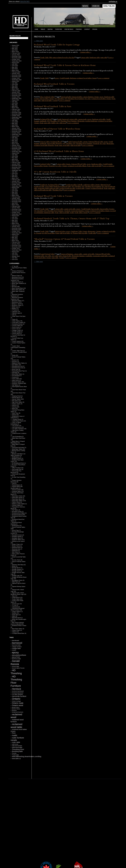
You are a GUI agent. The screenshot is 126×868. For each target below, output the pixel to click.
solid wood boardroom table (43, 190)
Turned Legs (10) (17, 604)
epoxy (57, 78)
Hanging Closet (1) (17, 396)
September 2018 (17, 152)
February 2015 (16, 206)
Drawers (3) (15, 360)
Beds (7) (14, 285)
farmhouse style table (99, 119)
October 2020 (16, 116)
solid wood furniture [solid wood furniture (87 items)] (17, 746)
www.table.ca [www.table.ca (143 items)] (16, 759)
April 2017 (15, 177)
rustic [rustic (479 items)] (15, 735)
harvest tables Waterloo (55, 144)
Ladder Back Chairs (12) (19, 421)
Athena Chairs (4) (17, 276)
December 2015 (16, 200)
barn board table (66, 97)
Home (36, 29)
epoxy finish (49, 187)
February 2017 (16, 180)
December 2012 (16, 245)
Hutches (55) (16, 407)
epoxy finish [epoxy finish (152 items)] (16, 657)
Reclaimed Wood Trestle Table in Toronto (53, 196)
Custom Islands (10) (18, 341)
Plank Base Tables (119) (19, 501)
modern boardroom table (67, 188)
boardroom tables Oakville (74, 185)
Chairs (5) (15, 319)
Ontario (65, 166)
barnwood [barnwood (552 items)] (17, 643)
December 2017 (16, 166)
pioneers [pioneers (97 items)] (14, 710)
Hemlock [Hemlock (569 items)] (16, 689)
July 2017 (15, 172)
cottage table (85, 58)
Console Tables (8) (17, 326)
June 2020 (15, 122)
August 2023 (15, 63)
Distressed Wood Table (96, 142)
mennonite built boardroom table (48, 188)
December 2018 (16, 147)
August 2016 (15, 187)
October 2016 (16, 184)
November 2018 (16, 148)
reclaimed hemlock (97, 188)
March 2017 (15, 178)
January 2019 (16, 145)
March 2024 (15, 52)
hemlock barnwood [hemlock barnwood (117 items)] (18, 693)
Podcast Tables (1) (17, 505)
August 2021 (15, 100)
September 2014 (17, 214)
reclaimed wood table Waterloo (44, 145)
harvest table (95, 209)
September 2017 (17, 170)
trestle (72, 213)
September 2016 (17, 186)
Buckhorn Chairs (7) (18, 305)
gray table (48, 256)
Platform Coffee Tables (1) (19, 504)
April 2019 (15, 142)
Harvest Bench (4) (17, 397)
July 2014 (15, 217)
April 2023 (15, 69)
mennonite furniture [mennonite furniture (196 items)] (19, 696)
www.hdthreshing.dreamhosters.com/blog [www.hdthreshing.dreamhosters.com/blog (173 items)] (26, 757)
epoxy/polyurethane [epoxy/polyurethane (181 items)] (19, 655)
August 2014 (15, 216)
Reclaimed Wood (46, 119)
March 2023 (15, 70)
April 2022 (15, 88)
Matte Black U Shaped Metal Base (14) (18, 442)
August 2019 (15, 136)
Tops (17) (15, 596)
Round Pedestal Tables (47, 254)
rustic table (104, 58)
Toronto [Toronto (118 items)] (14, 753)
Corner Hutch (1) (17, 327)
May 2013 (15, 237)
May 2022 (15, 86)
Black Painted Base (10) (19, 288)
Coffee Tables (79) (17, 321)
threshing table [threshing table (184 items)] (17, 751)
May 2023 (15, 67)
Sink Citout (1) (16, 552)
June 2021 (15, 103)
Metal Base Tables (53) (18, 449)
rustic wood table (64, 145)
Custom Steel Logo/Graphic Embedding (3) (18, 348)
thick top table (83, 233)
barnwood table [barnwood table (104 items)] (16, 645)
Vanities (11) (15, 613)
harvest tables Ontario (47, 99)
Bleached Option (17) (18, 301)
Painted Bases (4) (17, 485)
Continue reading (86, 52)
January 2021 (16, 111)
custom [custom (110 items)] (14, 650)
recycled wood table (48, 233)
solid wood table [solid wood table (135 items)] (17, 747)
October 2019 (16, 133)
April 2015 (15, 203)
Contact (87, 29)
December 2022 (16, 75)
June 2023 (15, 66)
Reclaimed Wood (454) (18, 515)
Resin (113, 99)
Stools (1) (15, 566)
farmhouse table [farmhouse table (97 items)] (16, 659)
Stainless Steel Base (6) (19, 565)
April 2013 (15, 239)
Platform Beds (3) (17, 502)
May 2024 (15, 48)
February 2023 (16, 72)
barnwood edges (60, 231)
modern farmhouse (91, 121)
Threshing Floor (57, 190)
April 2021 (15, 106)
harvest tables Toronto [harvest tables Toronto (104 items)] (18, 668)
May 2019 (15, 141)
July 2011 (15, 258)
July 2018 (15, 155)
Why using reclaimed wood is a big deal (62, 58)
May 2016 (15, 192)
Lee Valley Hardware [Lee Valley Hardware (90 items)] (17, 694)
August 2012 (15, 252)
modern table (80, 188)
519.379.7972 (25, 1)
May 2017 (15, 175)
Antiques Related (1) (18, 271)
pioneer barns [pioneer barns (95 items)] (16, 707)
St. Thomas (74, 233)
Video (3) (14, 616)
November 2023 (16, 58)
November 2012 (16, 247)
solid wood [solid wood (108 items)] (15, 744)
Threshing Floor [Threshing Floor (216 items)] (18, 749)
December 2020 (16, 113)
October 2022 (16, 78)
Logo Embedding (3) (18, 437)
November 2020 (16, 114)
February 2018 (16, 163)
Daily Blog (109, 6)
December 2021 (16, 94)
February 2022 (16, 91)
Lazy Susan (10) (17, 426)
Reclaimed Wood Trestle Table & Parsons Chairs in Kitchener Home (65, 65)
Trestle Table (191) (17, 599)
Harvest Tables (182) (18, 399)
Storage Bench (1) (17, 568)
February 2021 (16, 109)
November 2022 (16, 77)
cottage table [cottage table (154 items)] (16, 648)
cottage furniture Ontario (91, 97)
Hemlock (96, 144)
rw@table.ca (113, 1)
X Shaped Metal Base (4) (19, 633)
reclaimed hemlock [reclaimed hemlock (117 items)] (18, 712)
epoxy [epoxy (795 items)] (15, 652)
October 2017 (16, 169)
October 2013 (16, 231)
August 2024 (15, 45)
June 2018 (15, 156)
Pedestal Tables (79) (18, 491)
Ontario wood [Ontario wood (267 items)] (17, 705)
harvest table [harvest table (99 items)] (15, 666)
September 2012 (17, 250)
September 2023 (17, 61)
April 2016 (15, 194)
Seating (50, 29)
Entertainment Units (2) (18, 368)
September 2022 (17, 80)
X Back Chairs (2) (17, 630)
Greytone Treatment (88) (19, 383)
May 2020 (15, 123)
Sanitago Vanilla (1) (17, 536)
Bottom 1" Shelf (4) (17, 304)
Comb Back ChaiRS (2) (19, 323)
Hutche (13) (15, 405)
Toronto (55, 101)
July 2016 (15, 189)
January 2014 (16, 227)
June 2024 (15, 47)
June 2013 (15, 236)
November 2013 (16, 230)
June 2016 (15, 191)
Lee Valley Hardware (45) (19, 429)
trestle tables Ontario (81, 213)
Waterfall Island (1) (17, 618)
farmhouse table (95, 58)
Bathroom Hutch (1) (17, 282)
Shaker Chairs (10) (17, 544)
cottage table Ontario (64, 164)
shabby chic (55, 123)
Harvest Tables (45, 142)
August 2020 (15, 119)
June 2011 (15, 259)
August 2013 (15, 234)
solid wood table (47, 101)
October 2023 (16, 59)
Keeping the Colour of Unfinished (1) (17, 417)
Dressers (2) (15, 362)
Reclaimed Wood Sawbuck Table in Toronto (54, 84)
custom (85, 142)
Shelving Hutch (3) (17, 547)
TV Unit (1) (15, 605)
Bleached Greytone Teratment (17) (17, 295)
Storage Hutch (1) (17, 571)
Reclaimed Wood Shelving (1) (16, 523)
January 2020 (16, 128)
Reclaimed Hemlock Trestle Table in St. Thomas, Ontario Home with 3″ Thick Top (72, 219)
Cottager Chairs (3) (17, 330)
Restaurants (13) (17, 526)
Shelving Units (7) (17, 549)
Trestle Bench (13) (17, 597)
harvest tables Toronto (107, 209)
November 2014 (16, 211)
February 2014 (16, 225)
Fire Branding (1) (17, 376)
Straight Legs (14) (17, 576)
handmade (43, 121)
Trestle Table (44, 58)
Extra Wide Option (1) (18, 374)
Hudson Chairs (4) (17, 404)
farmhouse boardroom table (62, 187)
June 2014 (15, 219)
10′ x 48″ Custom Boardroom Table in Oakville (55, 172)
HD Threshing (19, 21)
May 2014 (15, 220)
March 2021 (15, 108)
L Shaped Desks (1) (18, 419)
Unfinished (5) (16, 607)
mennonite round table (100, 256)
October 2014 (16, 213)
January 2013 (16, 244)
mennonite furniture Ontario (80, 211)
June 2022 (15, 84)
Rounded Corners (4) (18, 535)
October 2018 (16, 150)
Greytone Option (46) (18, 382)
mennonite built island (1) (19, 447)
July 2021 (15, 102)
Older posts (38, 41)
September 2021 (17, 98)
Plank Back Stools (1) (18, 497)
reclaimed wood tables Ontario (87, 78)
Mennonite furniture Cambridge (82, 256)
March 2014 (15, 223)
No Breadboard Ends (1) (19, 463)
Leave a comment (104, 78)
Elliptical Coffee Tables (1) (19, 363)
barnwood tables (77, 97)
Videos (96, 6)
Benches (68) (16, 287)
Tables (43, 29)
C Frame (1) (15, 310)
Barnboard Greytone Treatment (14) (17, 279)
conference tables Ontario (92, 185)
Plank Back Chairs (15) (18, 496)
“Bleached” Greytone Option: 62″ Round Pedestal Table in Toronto (64, 239)
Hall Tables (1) (16, 385)
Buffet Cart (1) (16, 307)
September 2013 (17, 233)
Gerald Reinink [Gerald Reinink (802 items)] (15, 663)
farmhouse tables (97, 164)
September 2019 (17, 134)
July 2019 (15, 138)
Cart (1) (14, 315)
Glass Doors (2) (16, 380)
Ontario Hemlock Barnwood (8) (16, 481)
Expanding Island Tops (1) (19, 371)
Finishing (79, 29)
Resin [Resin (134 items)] (14, 733)
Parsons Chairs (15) (18, 490)
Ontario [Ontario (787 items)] (16, 699)
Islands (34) (15, 415)
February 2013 (16, 242)
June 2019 (15, 139)
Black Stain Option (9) (18, 290)
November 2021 (16, 95)
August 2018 (15, 153)
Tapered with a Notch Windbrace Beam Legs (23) (18, 594)
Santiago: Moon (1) (17, 538)
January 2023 (16, 73)
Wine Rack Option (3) (18, 629)
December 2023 (16, 56)
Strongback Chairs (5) (18, 580)
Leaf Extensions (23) (18, 427)
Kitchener (73, 78)
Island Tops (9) (16, 413)
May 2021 (15, 105)
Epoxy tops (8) (16, 369)
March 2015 (15, 205)
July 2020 (15, 120)
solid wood (63, 123)
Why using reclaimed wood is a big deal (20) (17, 623)
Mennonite (81, 121)
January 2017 (16, 181)
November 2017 (16, 167)
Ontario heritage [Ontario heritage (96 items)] (16, 701)
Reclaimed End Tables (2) (19, 513)
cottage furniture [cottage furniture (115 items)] (17, 647)
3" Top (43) (15, 266)
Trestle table (92, 233)
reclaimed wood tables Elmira (77, 166)
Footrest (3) (15, 377)
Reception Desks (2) (18, 512)
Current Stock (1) (17, 333)
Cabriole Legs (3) (17, 313)
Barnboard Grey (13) (18, 277)
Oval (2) (14, 483)
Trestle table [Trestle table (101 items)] (15, 755)
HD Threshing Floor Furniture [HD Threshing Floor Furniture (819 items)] (16, 681)
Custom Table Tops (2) (18, 351)
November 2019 (16, 131)
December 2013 (16, 228)
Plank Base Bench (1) (18, 499)
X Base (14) (15, 632)
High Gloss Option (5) (18, 402)
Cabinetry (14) (16, 312)
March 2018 (15, 161)
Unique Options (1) (17, 612)
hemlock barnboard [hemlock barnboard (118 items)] (18, 691)
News (85, 6)
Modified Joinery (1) (18, 458)
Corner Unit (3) (16, 329)
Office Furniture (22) (18, 468)
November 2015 (16, 202)
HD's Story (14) (16, 401)
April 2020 (15, 125)
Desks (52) (15, 355)
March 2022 (15, 89)
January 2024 (16, 55)
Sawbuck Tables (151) (18, 540)
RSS (18, 773)
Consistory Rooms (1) (18, 324)
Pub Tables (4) (16, 510)
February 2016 (16, 197)
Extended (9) (16, 373)
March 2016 (15, 195)
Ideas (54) (15, 408)
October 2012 (16, 248)
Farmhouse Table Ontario (79, 231)
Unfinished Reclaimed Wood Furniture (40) (17, 609)
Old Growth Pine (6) (18, 469)
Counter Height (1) (17, 332)
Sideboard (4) (16, 551)
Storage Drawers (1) (18, 569)
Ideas (42, 97)
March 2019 (15, 144)
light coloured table (65, 256)
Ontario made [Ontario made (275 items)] (18, 703)
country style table (70, 209)
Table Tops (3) (16, 582)
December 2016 (16, 183)
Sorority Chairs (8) (17, 560)
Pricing (95, 29)
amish (60, 119)
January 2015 (16, 208)
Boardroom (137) (17, 302)
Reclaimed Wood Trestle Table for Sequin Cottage (57, 45)
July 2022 (15, 83)
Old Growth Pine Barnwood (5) (16, 472)
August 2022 (15, 81)
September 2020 (17, 117)
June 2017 (15, 173)
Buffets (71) (15, 308)
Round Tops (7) (16, 530)
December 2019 (16, 130)
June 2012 (15, 255)
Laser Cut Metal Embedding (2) (16, 423)
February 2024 (16, 53)
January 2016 (16, 198)
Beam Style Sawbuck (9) (19, 283)
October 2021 (16, 97)
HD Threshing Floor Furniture (74, 99)
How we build (69, 29)
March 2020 (15, 127)
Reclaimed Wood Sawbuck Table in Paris (53, 106)
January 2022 (16, 92)
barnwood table (77, 142)
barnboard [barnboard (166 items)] (15, 640)
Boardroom (44, 185)
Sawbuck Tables (49, 97)
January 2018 (16, 164)
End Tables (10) (16, 365)
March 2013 (15, 241)
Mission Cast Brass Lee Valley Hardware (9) (18, 455)
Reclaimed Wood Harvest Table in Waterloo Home (57, 129)
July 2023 (15, 64)
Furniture (59, 29)
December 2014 (16, 209)
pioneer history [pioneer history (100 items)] (16, 709)
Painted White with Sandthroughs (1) (17, 487)
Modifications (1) (17, 457)
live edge (88, 99)
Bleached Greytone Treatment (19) (17, 298)
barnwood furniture (67, 254)
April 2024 (15, 50)
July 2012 (15, 253)
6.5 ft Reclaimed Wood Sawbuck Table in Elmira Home (59, 151)
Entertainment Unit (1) (18, 366)
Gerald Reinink (64, 78)
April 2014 (15, 222)
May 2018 (15, 158)
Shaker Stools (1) (17, 546)
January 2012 (16, 256)
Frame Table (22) (17, 379)
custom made (82, 119)
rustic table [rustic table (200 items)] (16, 742)
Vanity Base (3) (16, 615)
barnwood (65, 119)
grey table (55, 256)
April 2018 (15, 159)
